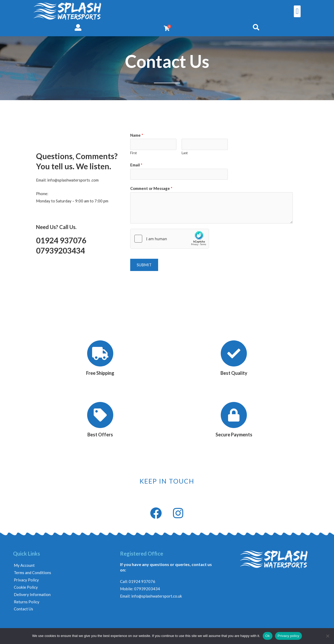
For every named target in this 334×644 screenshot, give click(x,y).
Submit (144, 265)
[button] (297, 11)
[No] (327, 636)
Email (136, 165)
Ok (268, 636)
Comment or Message (151, 188)
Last (185, 153)
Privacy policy (288, 636)
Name (137, 135)
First (133, 153)
